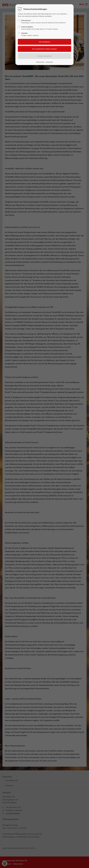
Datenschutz (40, 62)
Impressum (49, 62)
